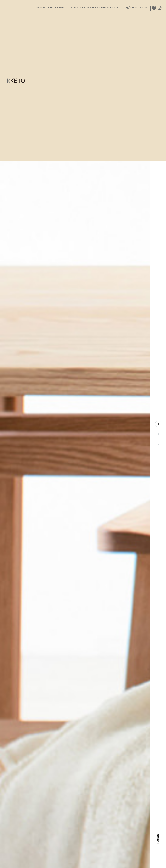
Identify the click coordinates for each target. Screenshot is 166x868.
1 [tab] (158, 424)
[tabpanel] (75, 442)
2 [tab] (158, 434)
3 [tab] (158, 444)
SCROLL (158, 850)
